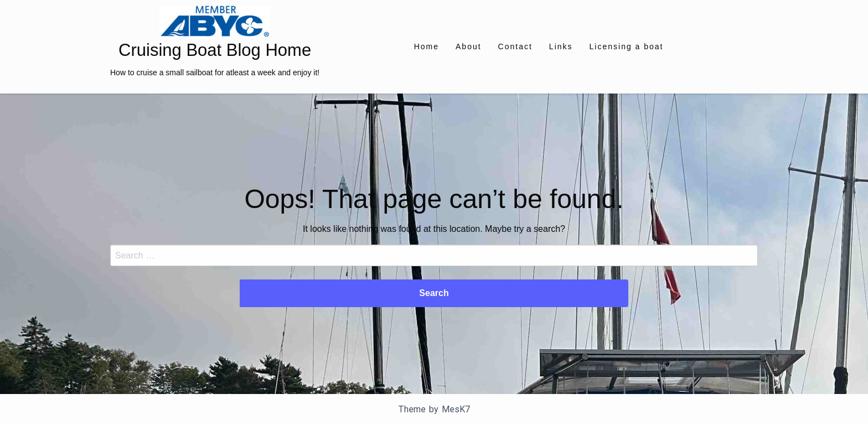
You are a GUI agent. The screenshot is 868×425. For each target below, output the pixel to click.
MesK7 (456, 409)
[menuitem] (427, 46)
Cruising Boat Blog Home (215, 50)
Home (427, 46)
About (469, 46)
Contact (515, 46)
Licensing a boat (627, 46)
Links (561, 46)
